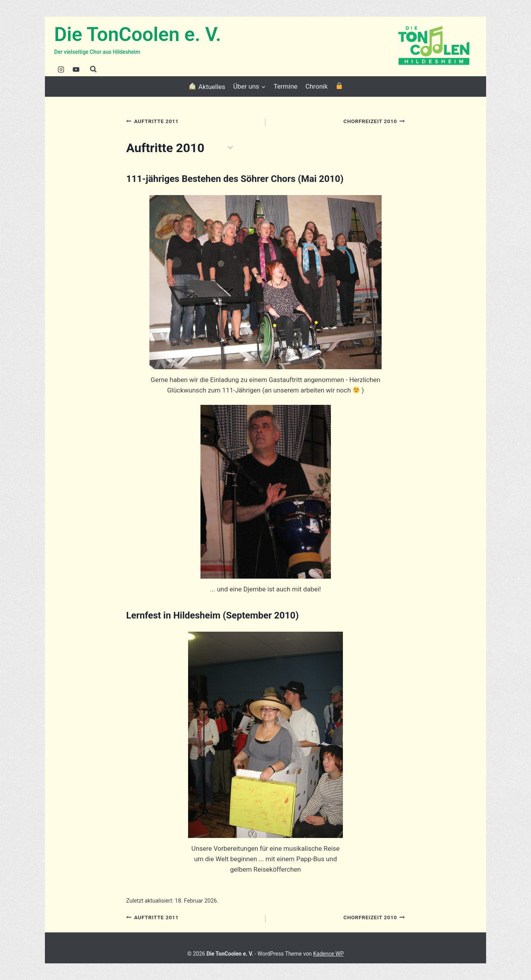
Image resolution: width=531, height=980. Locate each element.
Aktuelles (206, 86)
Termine (286, 86)
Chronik (317, 86)
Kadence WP (328, 954)
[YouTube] (76, 69)
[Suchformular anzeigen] (93, 69)
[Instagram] (61, 69)
